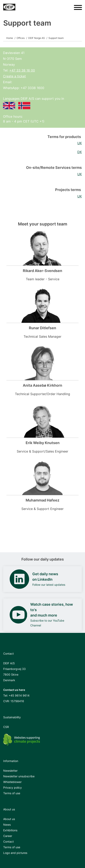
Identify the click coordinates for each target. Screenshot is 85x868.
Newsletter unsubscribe (19, 776)
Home (10, 38)
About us (9, 819)
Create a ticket (14, 76)
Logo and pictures (15, 853)
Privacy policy (13, 788)
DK (80, 152)
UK (80, 143)
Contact (8, 842)
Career (8, 836)
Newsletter (10, 771)
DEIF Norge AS (37, 38)
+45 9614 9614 (19, 695)
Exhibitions (10, 830)
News (7, 825)
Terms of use (12, 793)
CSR (6, 727)
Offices (21, 38)
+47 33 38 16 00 (22, 70)
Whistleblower (12, 782)
